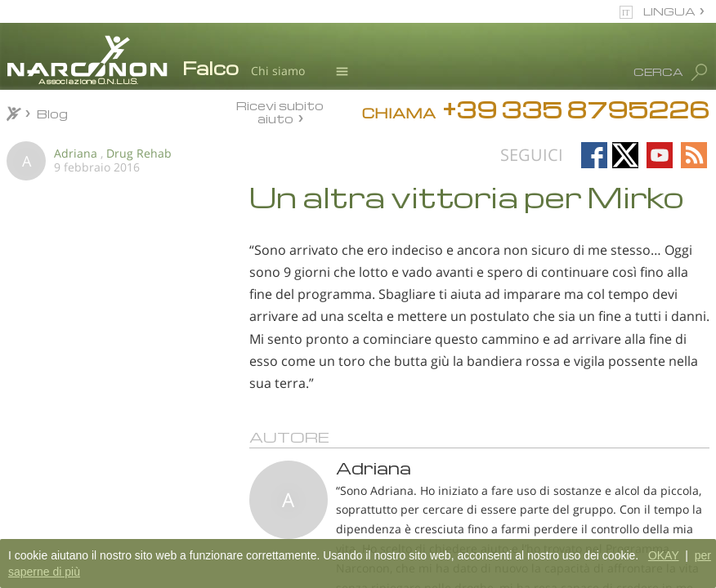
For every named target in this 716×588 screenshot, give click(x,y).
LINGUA (669, 11)
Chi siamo (278, 71)
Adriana (76, 153)
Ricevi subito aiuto (280, 111)
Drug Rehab (139, 153)
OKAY (664, 555)
